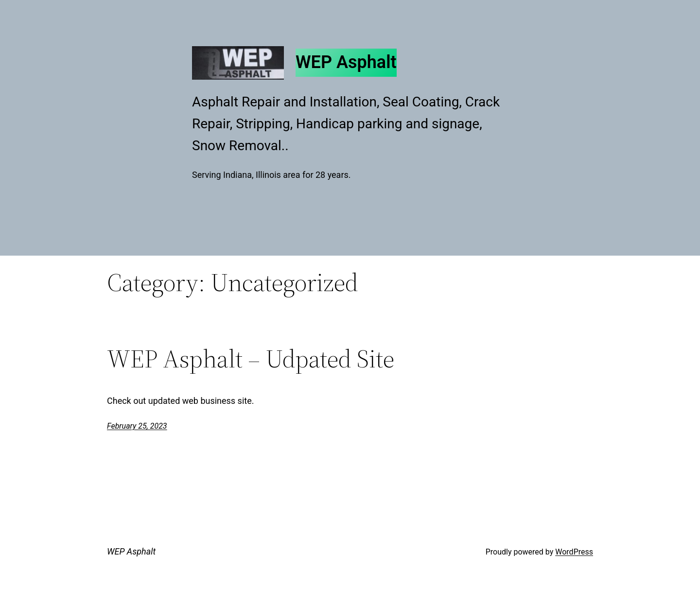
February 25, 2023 (137, 426)
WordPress (574, 552)
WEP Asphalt (346, 62)
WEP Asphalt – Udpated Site (251, 359)
